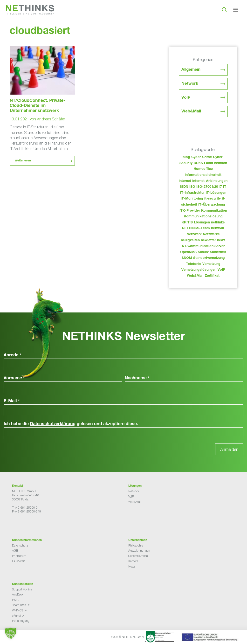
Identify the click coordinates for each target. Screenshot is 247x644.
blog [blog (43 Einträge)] (186, 157)
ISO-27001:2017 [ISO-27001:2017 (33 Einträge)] (209, 187)
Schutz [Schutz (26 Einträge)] (203, 252)
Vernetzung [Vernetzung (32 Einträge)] (211, 264)
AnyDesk (18, 594)
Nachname (137, 378)
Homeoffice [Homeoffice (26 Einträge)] (203, 169)
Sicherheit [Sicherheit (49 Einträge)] (218, 252)
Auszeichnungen (139, 551)
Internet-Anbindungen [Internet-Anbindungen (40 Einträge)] (210, 181)
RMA (15, 600)
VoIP (186, 98)
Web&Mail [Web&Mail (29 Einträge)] (195, 276)
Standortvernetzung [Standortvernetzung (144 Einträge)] (209, 258)
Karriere (133, 561)
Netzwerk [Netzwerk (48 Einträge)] (194, 235)
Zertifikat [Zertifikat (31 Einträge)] (212, 276)
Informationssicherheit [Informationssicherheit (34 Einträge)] (203, 175)
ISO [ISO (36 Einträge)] (192, 187)
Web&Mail (191, 112)
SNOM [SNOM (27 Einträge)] (187, 258)
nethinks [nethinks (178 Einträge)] (218, 223)
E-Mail (12, 401)
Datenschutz (20, 545)
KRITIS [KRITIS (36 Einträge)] (187, 223)
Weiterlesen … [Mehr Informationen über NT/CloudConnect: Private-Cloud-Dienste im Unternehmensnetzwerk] (25, 161)
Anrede (12, 355)
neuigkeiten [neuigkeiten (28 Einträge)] (190, 241)
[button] (11, 633)
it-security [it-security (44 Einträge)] (213, 199)
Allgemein (191, 70)
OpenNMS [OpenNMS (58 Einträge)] (188, 252)
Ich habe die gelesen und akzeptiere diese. (71, 424)
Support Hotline (22, 589)
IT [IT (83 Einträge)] (225, 187)
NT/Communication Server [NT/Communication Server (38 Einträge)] (203, 246)
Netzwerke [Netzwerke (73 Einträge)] (211, 235)
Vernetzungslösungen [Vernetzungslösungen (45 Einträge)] (199, 270)
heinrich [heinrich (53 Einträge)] (221, 163)
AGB (15, 551)
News (132, 566)
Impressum (19, 556)
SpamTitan (19, 605)
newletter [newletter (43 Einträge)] (208, 241)
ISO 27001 (19, 561)
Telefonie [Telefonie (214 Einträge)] (194, 264)
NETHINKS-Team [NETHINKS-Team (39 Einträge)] (196, 229)
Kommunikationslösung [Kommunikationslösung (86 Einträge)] (203, 217)
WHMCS (18, 610)
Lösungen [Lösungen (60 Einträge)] (202, 223)
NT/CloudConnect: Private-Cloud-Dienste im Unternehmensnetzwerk (37, 106)
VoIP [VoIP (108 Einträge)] (221, 270)
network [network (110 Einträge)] (218, 229)
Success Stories (138, 556)
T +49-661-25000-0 (25, 508)
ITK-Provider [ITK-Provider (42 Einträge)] (190, 211)
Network (190, 84)
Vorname (14, 378)
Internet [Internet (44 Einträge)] (185, 181)
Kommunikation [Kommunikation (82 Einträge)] (214, 211)
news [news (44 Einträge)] (221, 241)
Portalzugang (21, 621)
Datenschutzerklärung (53, 424)
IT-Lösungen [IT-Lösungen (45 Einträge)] (216, 193)
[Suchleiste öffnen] (224, 10)
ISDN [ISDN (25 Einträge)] (184, 187)
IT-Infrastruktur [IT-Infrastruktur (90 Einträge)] (192, 193)
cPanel (16, 616)
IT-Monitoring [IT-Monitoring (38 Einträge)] (192, 199)
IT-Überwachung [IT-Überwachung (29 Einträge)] (212, 205)
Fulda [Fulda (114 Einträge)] (209, 163)
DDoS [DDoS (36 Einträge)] (198, 163)
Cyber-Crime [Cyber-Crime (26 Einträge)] (202, 157)
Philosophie (136, 545)
